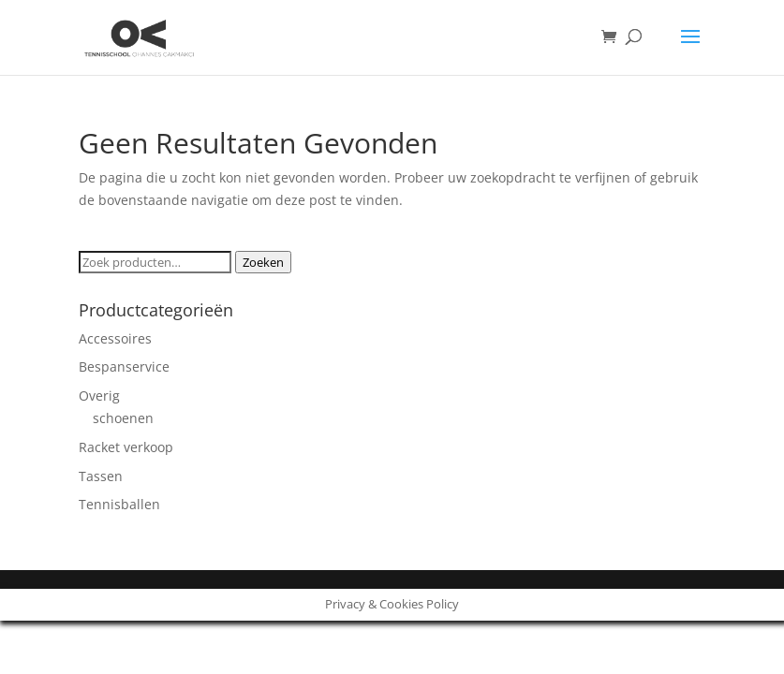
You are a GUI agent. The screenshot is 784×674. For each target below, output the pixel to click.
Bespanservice (124, 366)
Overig (99, 396)
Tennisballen (119, 504)
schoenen (123, 418)
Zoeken (263, 262)
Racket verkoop (126, 447)
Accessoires (115, 338)
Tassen (101, 476)
